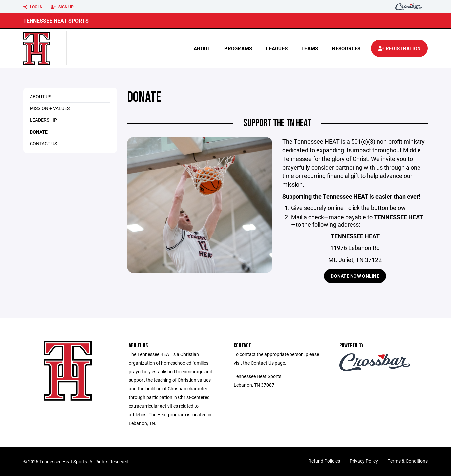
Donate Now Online (355, 276)
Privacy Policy (364, 461)
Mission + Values (50, 108)
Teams (310, 48)
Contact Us (43, 143)
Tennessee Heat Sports (56, 20)
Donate (39, 132)
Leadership (43, 120)
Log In (33, 7)
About (202, 48)
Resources (346, 48)
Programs (238, 48)
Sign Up (62, 7)
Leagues (277, 48)
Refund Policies (324, 461)
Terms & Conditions (408, 461)
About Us (41, 96)
